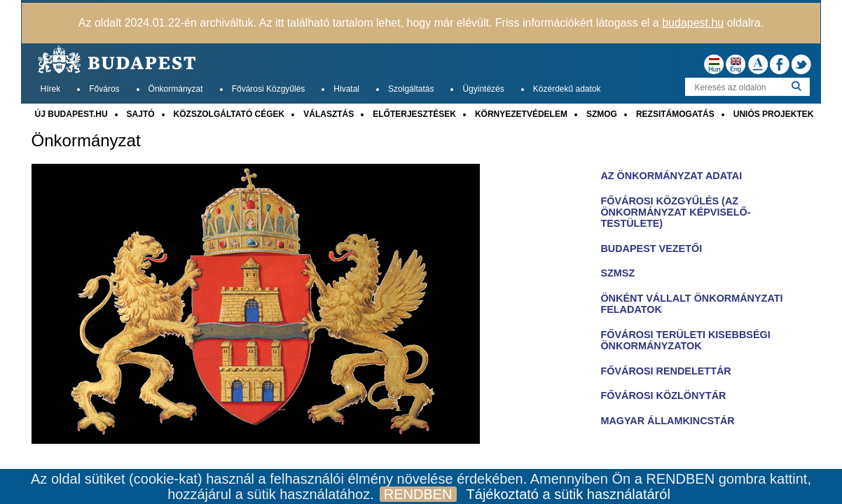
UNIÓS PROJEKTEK (774, 114)
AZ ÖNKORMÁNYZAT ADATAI (671, 176)
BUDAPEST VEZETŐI (651, 248)
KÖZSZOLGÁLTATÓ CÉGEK (229, 114)
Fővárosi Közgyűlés (269, 89)
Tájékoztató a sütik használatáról (568, 494)
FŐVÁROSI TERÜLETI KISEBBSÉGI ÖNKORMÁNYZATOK (685, 340)
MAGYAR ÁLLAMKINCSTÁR (667, 421)
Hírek (51, 89)
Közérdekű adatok (567, 89)
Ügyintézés (483, 89)
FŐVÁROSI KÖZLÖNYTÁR (663, 395)
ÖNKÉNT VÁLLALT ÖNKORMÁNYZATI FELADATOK (691, 304)
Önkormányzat (176, 89)
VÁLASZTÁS (329, 114)
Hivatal (346, 89)
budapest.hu (693, 23)
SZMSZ (617, 273)
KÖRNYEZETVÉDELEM (521, 114)
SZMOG (602, 114)
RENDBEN (418, 494)
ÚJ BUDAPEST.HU (71, 114)
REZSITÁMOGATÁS (675, 114)
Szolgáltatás (411, 89)
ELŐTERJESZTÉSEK (414, 114)
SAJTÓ (141, 114)
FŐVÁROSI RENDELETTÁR (665, 371)
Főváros (104, 89)
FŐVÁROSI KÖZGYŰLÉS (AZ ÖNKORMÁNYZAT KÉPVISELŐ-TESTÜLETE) (675, 212)
